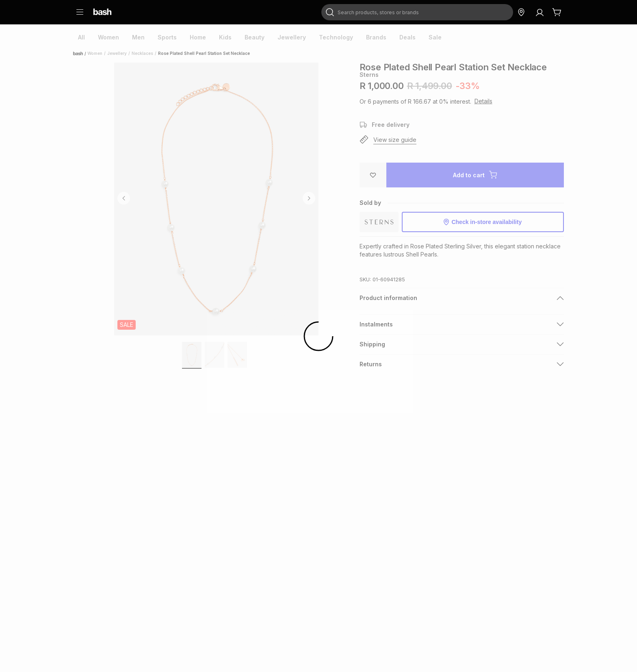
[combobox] (417, 12)
